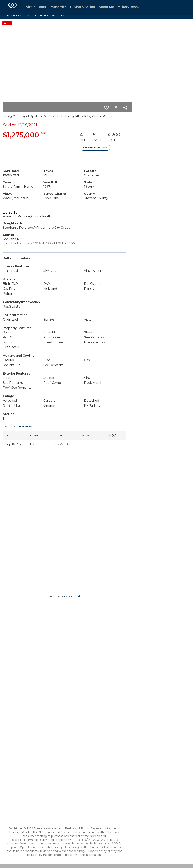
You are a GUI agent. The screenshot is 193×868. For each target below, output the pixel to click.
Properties (58, 7)
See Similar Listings (95, 148)
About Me (106, 7)
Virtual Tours (36, 7)
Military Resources (132, 7)
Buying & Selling (83, 7)
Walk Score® (72, 596)
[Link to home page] (13, 8)
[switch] (106, 107)
